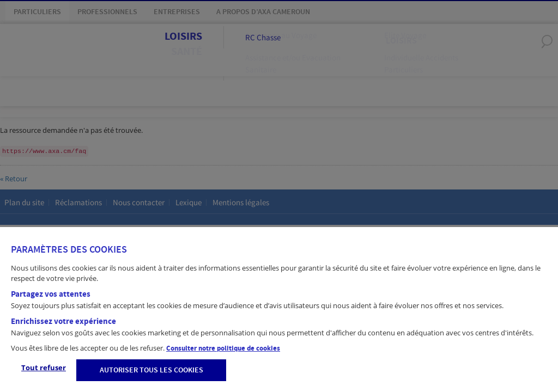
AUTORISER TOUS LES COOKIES (151, 370)
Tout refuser (44, 367)
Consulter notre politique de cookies (223, 348)
